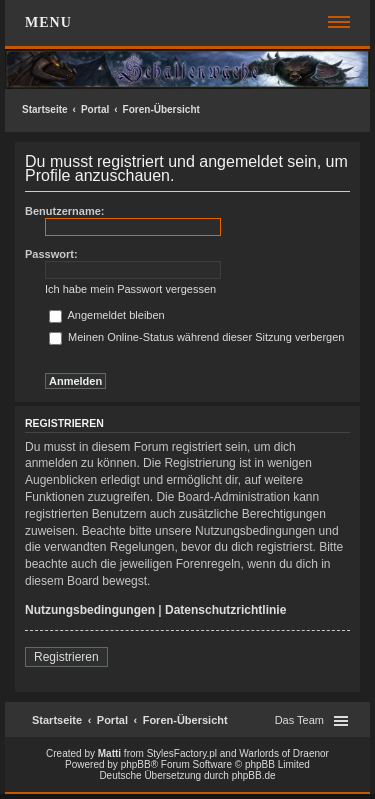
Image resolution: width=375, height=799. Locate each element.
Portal (95, 109)
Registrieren (66, 657)
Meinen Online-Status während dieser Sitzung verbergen (196, 337)
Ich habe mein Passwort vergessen (130, 289)
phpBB (136, 764)
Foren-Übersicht (161, 109)
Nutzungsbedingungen (90, 610)
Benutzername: (64, 211)
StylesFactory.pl (182, 753)
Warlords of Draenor (284, 753)
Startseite (45, 109)
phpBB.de (254, 775)
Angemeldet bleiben (107, 315)
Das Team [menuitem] (299, 720)
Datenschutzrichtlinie (225, 610)
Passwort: (51, 254)
